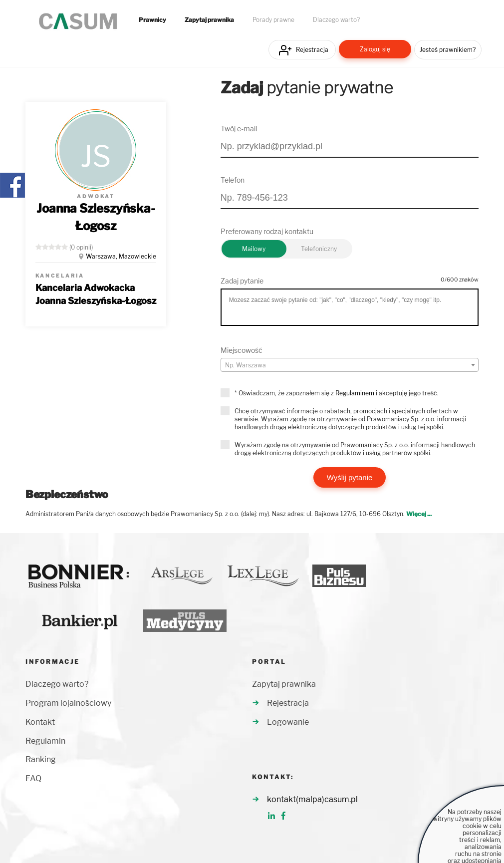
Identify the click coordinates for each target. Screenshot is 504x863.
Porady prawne (273, 20)
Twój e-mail (239, 129)
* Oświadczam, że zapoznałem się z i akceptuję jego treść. (337, 393)
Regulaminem (355, 393)
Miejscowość (242, 350)
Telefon (233, 180)
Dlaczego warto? (336, 20)
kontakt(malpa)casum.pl (312, 799)
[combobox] (350, 365)
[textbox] (350, 365)
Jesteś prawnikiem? (448, 50)
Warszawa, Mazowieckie (121, 256)
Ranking (41, 759)
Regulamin (45, 741)
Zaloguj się (375, 49)
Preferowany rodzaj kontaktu (267, 231)
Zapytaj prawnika (209, 20)
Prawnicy (152, 20)
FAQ (33, 778)
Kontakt (40, 722)
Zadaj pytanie (242, 281)
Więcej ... (419, 514)
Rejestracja (312, 50)
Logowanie (288, 722)
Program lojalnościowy (68, 703)
